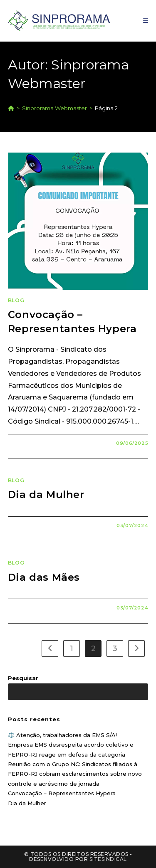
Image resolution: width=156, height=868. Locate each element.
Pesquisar (23, 678)
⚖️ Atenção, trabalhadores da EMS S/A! (62, 735)
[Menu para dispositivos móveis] (146, 21)
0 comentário (37, 443)
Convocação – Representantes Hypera (62, 793)
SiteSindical (108, 859)
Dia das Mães (44, 577)
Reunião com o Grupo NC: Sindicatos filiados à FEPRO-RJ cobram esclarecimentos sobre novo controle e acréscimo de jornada (75, 774)
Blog (16, 300)
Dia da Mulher (46, 494)
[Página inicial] (11, 108)
